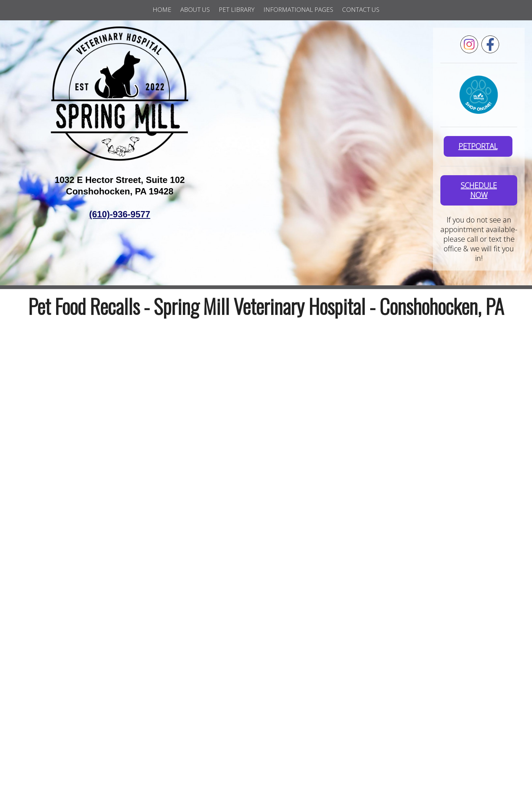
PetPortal (478, 146)
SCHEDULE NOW (479, 190)
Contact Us (361, 9)
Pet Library (237, 9)
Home (162, 9)
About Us (195, 9)
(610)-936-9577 (120, 214)
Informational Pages (298, 9)
